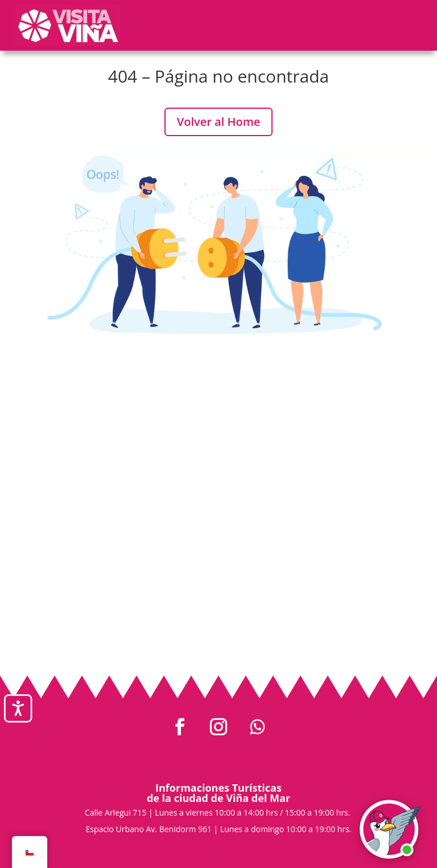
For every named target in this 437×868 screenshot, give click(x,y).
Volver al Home (219, 122)
